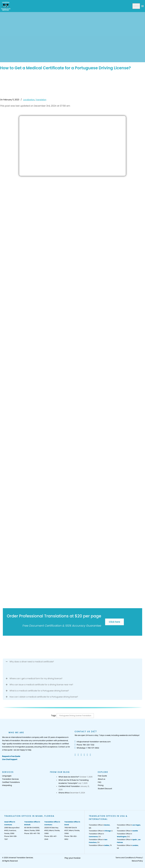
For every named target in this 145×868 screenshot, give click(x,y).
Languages (7, 776)
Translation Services (10, 779)
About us (102, 779)
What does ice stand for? (69, 777)
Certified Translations (11, 782)
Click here (114, 622)
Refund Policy (137, 861)
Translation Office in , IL (101, 831)
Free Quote (102, 776)
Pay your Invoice (72, 858)
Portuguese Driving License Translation (75, 716)
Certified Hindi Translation (69, 786)
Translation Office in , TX (100, 845)
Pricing (101, 785)
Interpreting (7, 785)
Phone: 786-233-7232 (84, 745)
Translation (41, 100)
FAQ (100, 782)
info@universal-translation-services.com (93, 742)
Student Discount (105, 789)
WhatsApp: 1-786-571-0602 (87, 748)
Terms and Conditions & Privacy (129, 858)
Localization (29, 100)
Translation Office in (127, 831)
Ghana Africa (64, 793)
